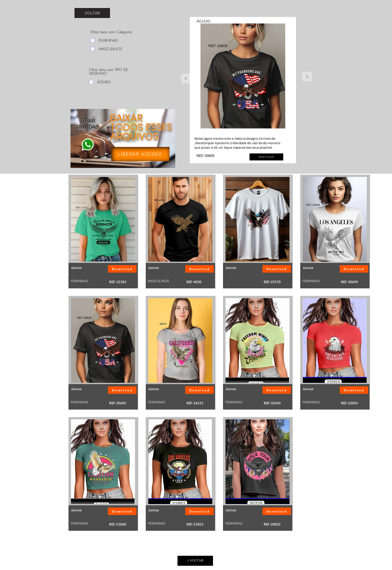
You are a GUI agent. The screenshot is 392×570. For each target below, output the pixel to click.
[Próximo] (246, 169)
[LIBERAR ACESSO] (140, 154)
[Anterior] (186, 169)
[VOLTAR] (92, 13)
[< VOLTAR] (195, 561)
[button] (266, 157)
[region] (123, 140)
